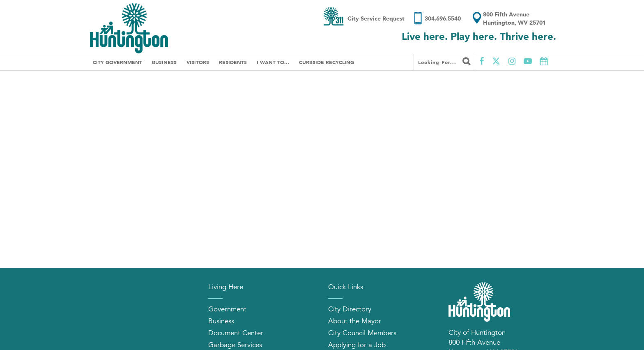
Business (164, 62)
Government (227, 309)
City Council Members (362, 333)
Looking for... (444, 61)
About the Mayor (355, 321)
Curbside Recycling (327, 62)
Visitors (198, 62)
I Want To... (273, 62)
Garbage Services (235, 345)
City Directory (350, 309)
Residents (233, 62)
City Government (117, 62)
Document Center (236, 333)
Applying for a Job (357, 345)
